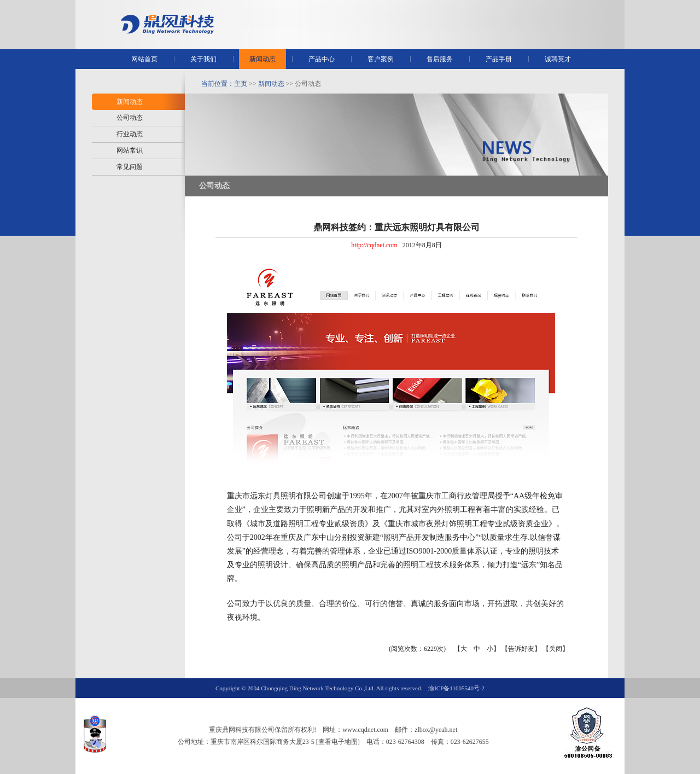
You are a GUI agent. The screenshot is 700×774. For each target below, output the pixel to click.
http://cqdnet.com (374, 245)
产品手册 (499, 59)
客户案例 (381, 59)
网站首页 (144, 59)
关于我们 (203, 59)
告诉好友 (521, 649)
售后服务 (440, 59)
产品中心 (322, 59)
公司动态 (130, 118)
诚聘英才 (558, 59)
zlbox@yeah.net (436, 730)
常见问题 (130, 167)
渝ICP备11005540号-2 (456, 688)
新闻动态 (262, 59)
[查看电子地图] (338, 742)
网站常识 (130, 150)
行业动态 (130, 134)
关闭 (556, 649)
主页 (241, 84)
